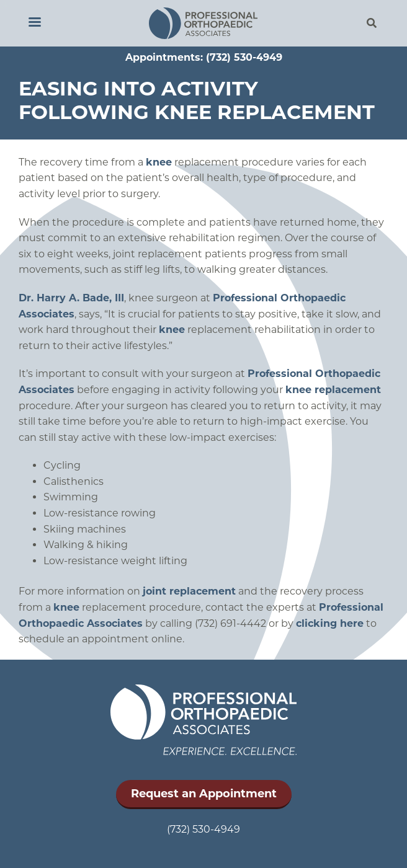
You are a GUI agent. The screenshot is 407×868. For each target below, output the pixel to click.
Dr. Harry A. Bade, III (71, 298)
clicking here (330, 623)
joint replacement (189, 591)
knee (159, 162)
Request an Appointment (204, 794)
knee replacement (333, 390)
